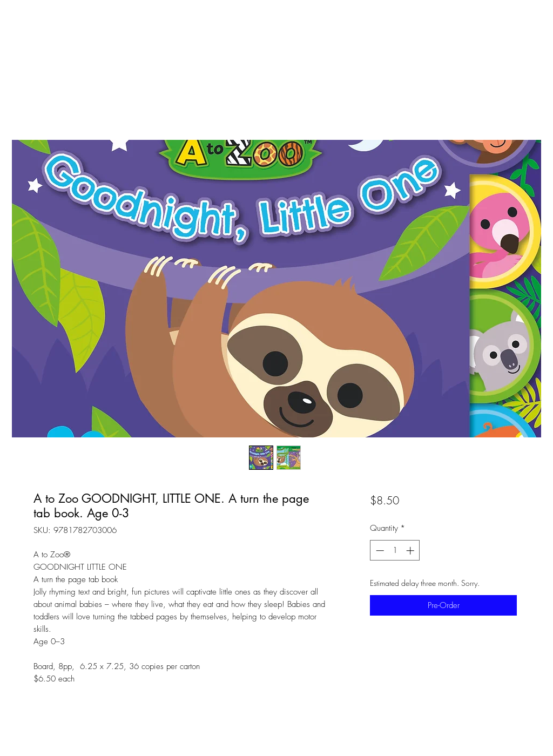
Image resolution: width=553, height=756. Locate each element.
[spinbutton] (395, 551)
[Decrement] (379, 551)
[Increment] (411, 551)
